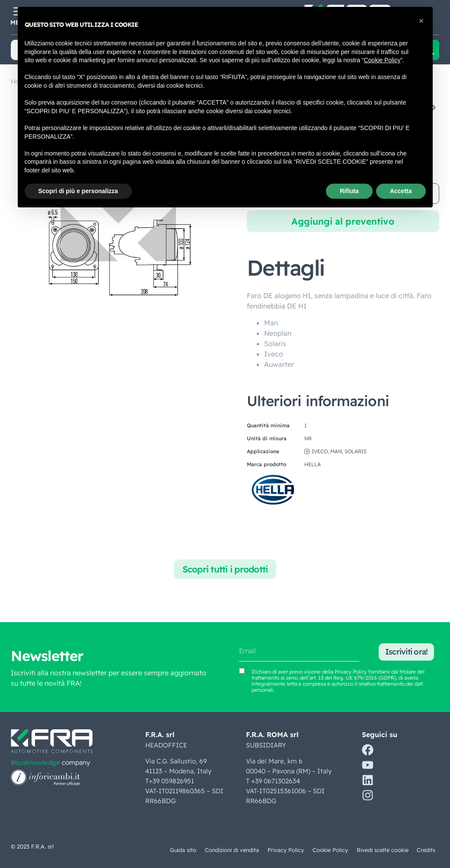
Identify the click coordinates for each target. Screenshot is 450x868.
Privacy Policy (285, 850)
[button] (421, 21)
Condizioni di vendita (230, 850)
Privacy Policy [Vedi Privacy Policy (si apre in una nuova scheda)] (351, 672)
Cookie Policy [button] (382, 60)
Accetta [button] (401, 191)
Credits (426, 850)
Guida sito (181, 850)
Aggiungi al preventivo (343, 221)
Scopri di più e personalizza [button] (78, 191)
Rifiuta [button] (349, 191)
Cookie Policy (329, 850)
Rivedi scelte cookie (382, 850)
